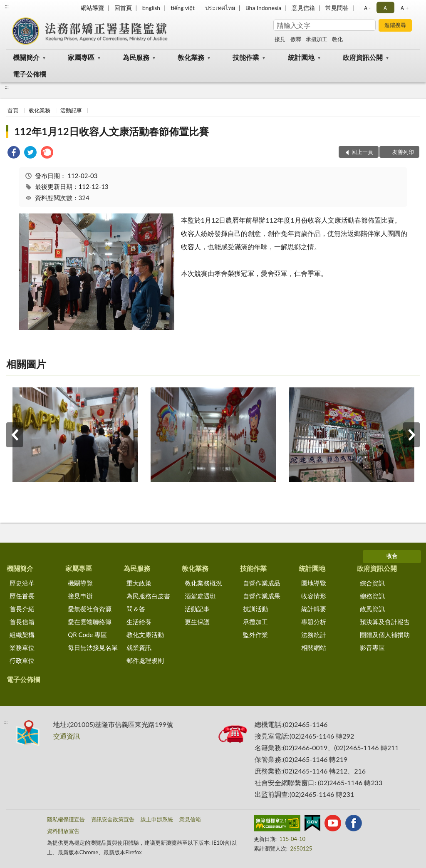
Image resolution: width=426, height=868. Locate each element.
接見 (280, 39)
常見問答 (337, 8)
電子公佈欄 (30, 74)
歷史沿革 (22, 583)
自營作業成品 (262, 583)
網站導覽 (92, 8)
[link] (14, 153)
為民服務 (136, 57)
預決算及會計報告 (385, 622)
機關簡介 (26, 57)
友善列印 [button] (403, 152)
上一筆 (15, 435)
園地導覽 (314, 583)
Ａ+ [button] (404, 8)
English (151, 8)
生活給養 (139, 622)
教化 (337, 39)
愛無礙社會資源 (90, 609)
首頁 (13, 110)
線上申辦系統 (157, 819)
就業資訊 (139, 647)
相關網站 (314, 647)
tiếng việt (183, 8)
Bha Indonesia (264, 8)
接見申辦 (80, 596)
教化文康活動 (145, 635)
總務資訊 (372, 596)
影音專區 (372, 647)
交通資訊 (67, 736)
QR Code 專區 (87, 635)
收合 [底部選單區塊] (392, 556)
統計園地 (301, 57)
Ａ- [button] (367, 8)
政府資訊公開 (363, 57)
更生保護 (197, 622)
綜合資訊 (372, 583)
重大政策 (139, 583)
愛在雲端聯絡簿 (90, 622)
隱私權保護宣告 (66, 819)
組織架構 (22, 635)
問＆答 (136, 609)
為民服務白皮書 (148, 596)
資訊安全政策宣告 (113, 819)
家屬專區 (81, 57)
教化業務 (191, 57)
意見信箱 (303, 8)
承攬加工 (317, 39)
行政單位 (22, 660)
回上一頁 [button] (362, 152)
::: (7, 6)
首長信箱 (22, 622)
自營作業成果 (262, 596)
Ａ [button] (385, 8)
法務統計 (314, 635)
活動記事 (71, 110)
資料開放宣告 (63, 831)
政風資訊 (372, 609)
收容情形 (314, 596)
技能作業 (246, 57)
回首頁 (123, 8)
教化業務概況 (203, 583)
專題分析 (314, 622)
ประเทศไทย (220, 8)
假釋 (296, 39)
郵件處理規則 (145, 660)
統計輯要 (314, 609)
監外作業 (255, 635)
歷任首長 (22, 596)
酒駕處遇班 (200, 596)
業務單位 (22, 647)
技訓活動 (255, 609)
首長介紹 (22, 609)
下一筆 (411, 435)
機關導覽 (80, 583)
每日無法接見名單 (93, 647)
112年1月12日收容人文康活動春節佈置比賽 (111, 131)
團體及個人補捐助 (385, 635)
